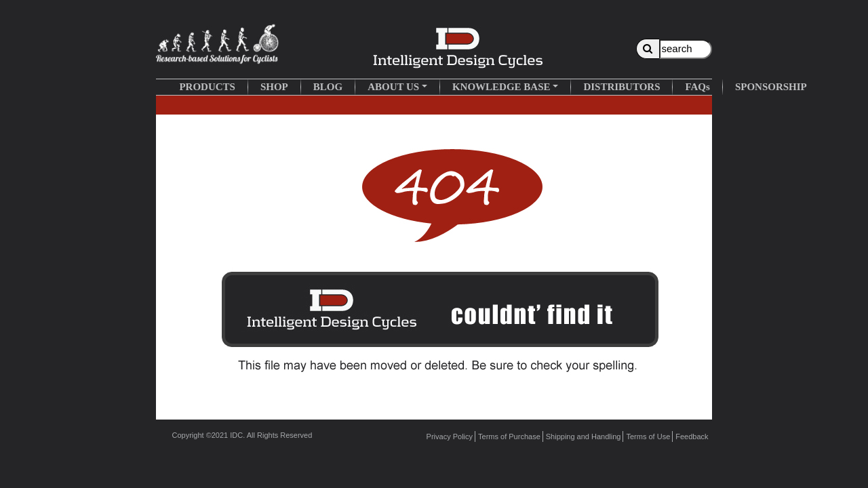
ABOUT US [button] (393, 87)
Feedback (692, 436)
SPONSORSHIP (771, 87)
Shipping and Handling (584, 436)
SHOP (274, 87)
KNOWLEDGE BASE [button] (501, 87)
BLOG (328, 87)
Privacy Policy (450, 436)
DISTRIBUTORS (622, 87)
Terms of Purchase (509, 436)
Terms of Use (648, 436)
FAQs (697, 87)
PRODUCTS (207, 87)
